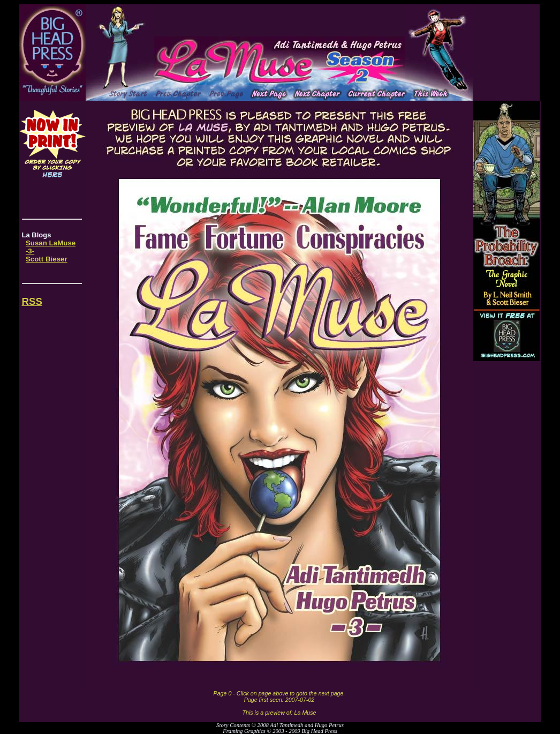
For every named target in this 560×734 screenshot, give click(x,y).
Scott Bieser (47, 259)
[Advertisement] (279, 20)
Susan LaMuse (51, 243)
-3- (30, 251)
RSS (32, 301)
